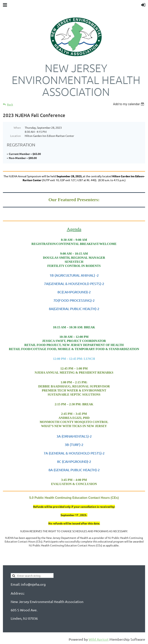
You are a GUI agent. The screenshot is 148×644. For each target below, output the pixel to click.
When (17, 128)
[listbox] (129, 104)
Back (10, 104)
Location (15, 136)
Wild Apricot (99, 639)
